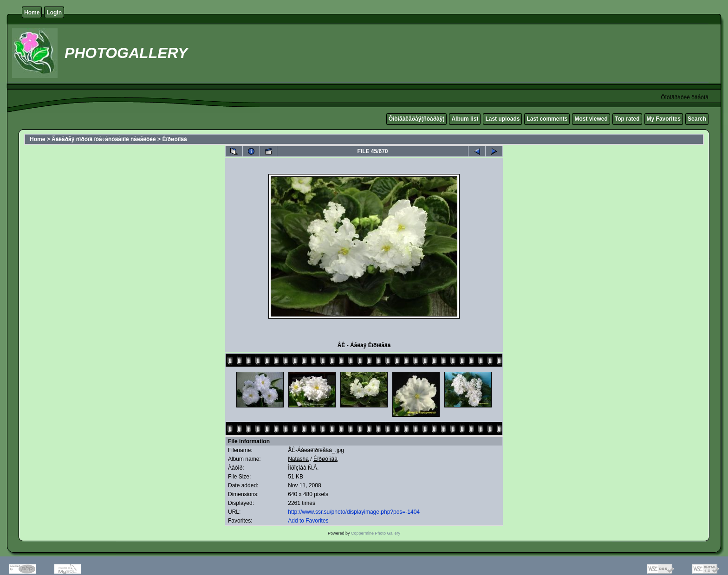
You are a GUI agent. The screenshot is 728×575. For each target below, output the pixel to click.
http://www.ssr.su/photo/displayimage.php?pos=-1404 (354, 512)
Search (697, 119)
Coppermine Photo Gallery (376, 533)
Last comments (547, 119)
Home (32, 13)
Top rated (627, 119)
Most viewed (591, 119)
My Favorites (664, 119)
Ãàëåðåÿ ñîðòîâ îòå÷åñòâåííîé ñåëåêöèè (104, 139)
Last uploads (502, 119)
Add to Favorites (308, 521)
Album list (465, 119)
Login (54, 13)
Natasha (298, 459)
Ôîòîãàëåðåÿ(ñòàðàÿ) (417, 119)
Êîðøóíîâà (174, 139)
